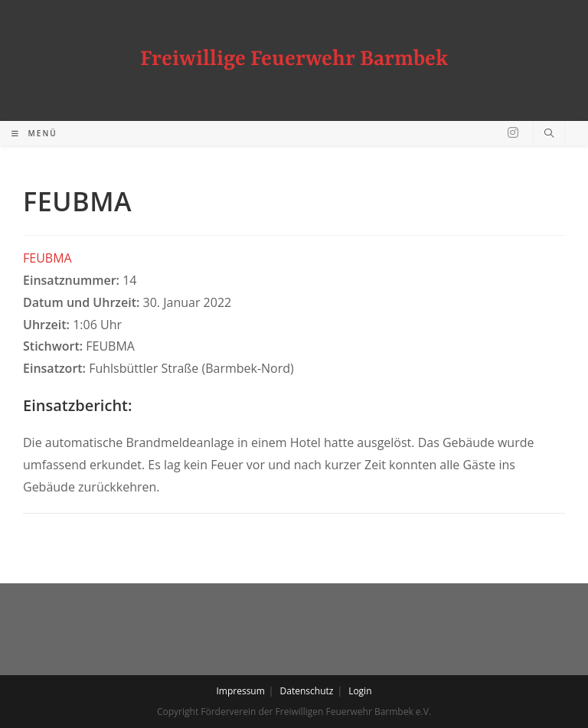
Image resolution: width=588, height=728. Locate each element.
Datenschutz (307, 691)
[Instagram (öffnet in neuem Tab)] (513, 132)
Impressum (240, 691)
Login (360, 691)
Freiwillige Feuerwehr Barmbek (294, 60)
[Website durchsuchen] (549, 134)
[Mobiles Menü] (34, 133)
